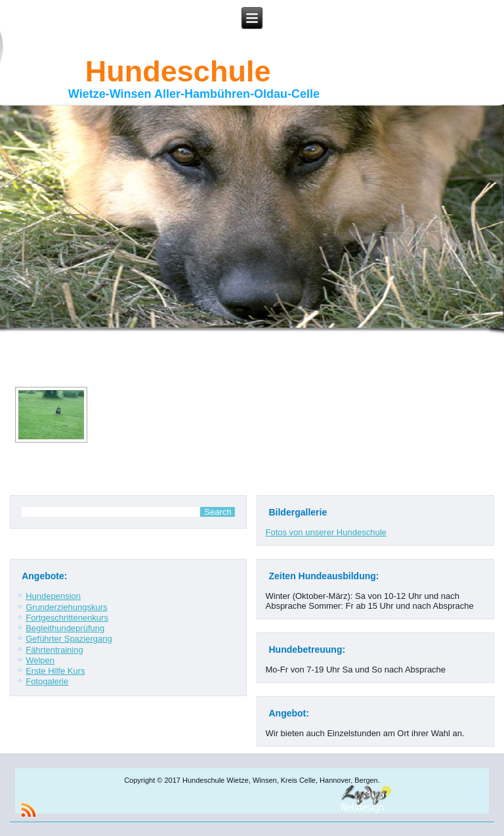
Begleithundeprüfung (65, 628)
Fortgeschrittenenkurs (67, 618)
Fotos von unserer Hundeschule (325, 532)
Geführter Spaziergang (69, 639)
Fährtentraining (54, 650)
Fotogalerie (47, 681)
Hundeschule (178, 71)
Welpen (40, 660)
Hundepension (53, 596)
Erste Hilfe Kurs (55, 671)
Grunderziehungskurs (66, 607)
